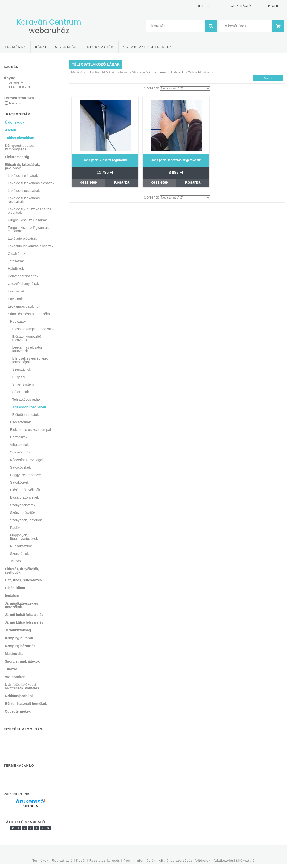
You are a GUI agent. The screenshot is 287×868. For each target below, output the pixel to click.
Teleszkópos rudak (26, 399)
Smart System (23, 384)
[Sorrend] (185, 89)
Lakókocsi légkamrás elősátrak (31, 183)
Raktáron (15, 103)
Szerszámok (21, 369)
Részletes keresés (105, 861)
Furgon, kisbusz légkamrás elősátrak (28, 229)
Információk (146, 861)
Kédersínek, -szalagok (27, 460)
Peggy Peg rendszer (26, 475)
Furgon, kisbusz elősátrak (27, 220)
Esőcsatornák (21, 422)
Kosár (81, 861)
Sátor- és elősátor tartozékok (149, 72)
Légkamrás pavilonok (24, 306)
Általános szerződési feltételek (185, 861)
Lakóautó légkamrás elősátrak (31, 246)
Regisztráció (62, 861)
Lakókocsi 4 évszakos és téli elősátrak (30, 211)
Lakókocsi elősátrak (23, 176)
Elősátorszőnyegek (25, 497)
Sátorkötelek (20, 482)
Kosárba (122, 182)
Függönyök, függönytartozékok (24, 537)
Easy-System (22, 377)
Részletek (88, 182)
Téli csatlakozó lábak (29, 407)
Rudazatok (177, 72)
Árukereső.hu (30, 806)
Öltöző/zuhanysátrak (24, 284)
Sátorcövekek (21, 467)
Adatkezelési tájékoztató (234, 861)
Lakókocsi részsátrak (24, 191)
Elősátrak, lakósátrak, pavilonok (108, 72)
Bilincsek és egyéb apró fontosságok (30, 360)
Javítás (16, 561)
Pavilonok (15, 299)
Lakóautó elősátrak (22, 239)
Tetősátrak (16, 261)
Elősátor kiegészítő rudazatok (26, 338)
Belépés (203, 6)
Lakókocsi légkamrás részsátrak (24, 200)
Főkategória (78, 72)
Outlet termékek (18, 711)
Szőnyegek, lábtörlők (26, 520)
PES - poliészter (20, 87)
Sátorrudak (20, 392)
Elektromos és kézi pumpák (31, 430)
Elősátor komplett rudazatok (33, 329)
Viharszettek (20, 445)
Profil (128, 861)
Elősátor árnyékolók (25, 490)
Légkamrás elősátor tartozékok (27, 349)
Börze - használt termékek (26, 704)
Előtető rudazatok (25, 415)
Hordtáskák (19, 437)
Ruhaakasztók (21, 546)
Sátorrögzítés (20, 452)
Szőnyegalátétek (23, 505)
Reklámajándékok (19, 696)
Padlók (15, 528)
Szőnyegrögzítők (23, 513)
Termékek (40, 861)
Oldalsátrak (17, 254)
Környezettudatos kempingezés (19, 147)
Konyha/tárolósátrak (23, 276)
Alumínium (16, 83)
